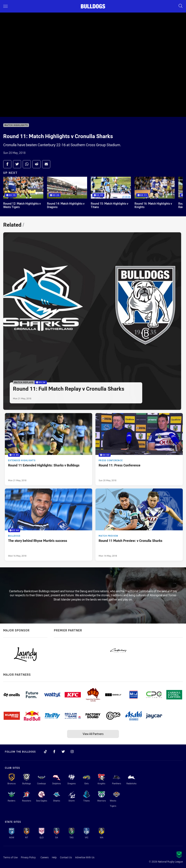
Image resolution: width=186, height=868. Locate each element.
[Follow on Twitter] (63, 752)
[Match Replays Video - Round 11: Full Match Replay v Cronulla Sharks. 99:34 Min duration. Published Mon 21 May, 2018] (92, 321)
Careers (45, 857)
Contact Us (66, 857)
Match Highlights (16, 125)
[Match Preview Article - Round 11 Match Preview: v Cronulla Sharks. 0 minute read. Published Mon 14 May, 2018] (139, 525)
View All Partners (93, 734)
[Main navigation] (5, 6)
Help (54, 857)
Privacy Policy (28, 857)
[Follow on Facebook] (54, 752)
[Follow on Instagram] (72, 752)
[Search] (181, 6)
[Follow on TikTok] (45, 752)
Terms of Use (10, 857)
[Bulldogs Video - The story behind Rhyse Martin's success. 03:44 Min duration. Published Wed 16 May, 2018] (49, 525)
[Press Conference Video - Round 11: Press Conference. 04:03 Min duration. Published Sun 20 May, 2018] (139, 449)
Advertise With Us (85, 857)
